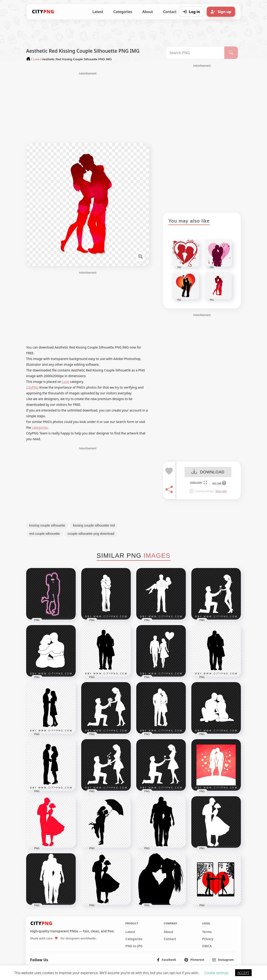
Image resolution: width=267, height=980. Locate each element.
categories (40, 427)
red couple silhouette (44, 534)
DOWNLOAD (208, 472)
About (147, 12)
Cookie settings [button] (217, 973)
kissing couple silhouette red (94, 525)
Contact (170, 939)
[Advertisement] (88, 108)
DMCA (207, 946)
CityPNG (32, 387)
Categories (123, 12)
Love (66, 382)
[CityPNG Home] (43, 12)
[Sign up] (221, 12)
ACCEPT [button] (243, 973)
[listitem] (167, 960)
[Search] (231, 53)
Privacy (208, 939)
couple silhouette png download (91, 534)
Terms (207, 932)
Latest (98, 12)
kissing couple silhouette (47, 525)
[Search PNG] (195, 53)
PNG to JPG (134, 946)
